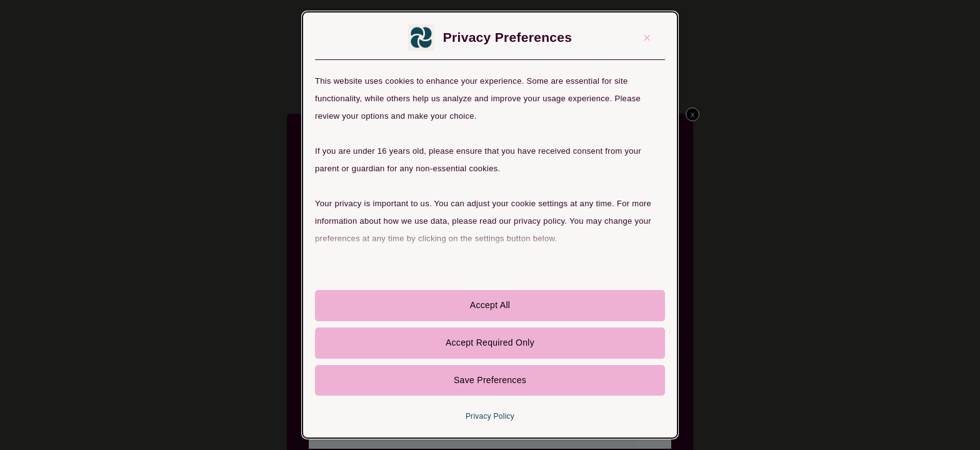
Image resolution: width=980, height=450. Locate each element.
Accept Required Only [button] (490, 343)
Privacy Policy (490, 417)
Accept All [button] (490, 306)
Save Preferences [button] (490, 381)
